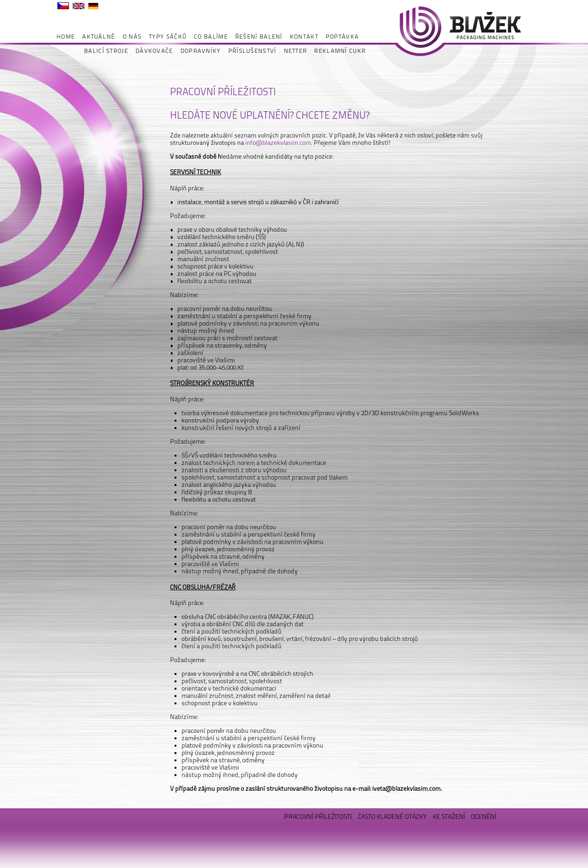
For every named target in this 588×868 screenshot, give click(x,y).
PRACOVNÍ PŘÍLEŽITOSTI (318, 817)
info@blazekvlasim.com (278, 143)
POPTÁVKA (342, 37)
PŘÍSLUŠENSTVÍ (252, 51)
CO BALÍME (211, 37)
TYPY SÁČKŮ (168, 37)
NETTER (296, 51)
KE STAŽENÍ (449, 817)
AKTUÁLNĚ (99, 37)
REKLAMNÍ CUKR (340, 51)
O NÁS (132, 37)
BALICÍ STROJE (106, 51)
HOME (66, 37)
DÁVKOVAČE (154, 51)
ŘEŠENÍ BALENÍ (259, 37)
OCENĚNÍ (483, 817)
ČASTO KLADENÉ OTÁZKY (392, 817)
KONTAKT (304, 37)
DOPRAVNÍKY (201, 51)
